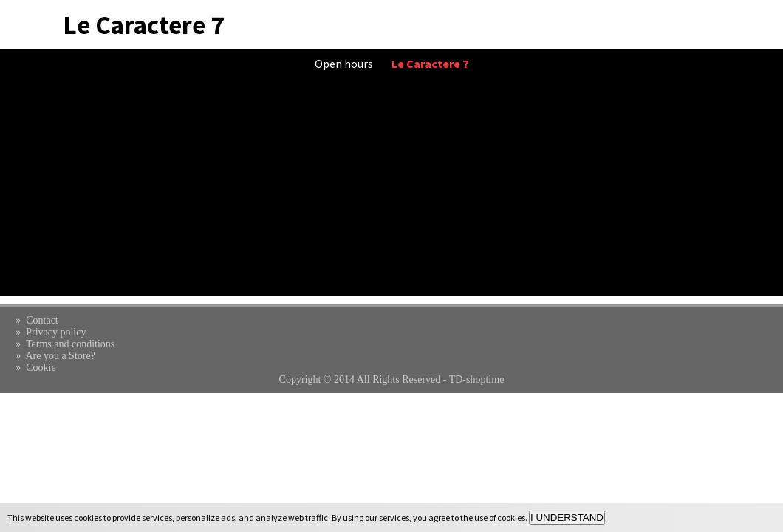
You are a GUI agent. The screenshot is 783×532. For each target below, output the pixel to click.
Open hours (344, 64)
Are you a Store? (60, 356)
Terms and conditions (70, 344)
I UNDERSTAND (567, 518)
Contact (42, 320)
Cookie (41, 368)
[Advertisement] (391, 193)
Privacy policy (56, 332)
